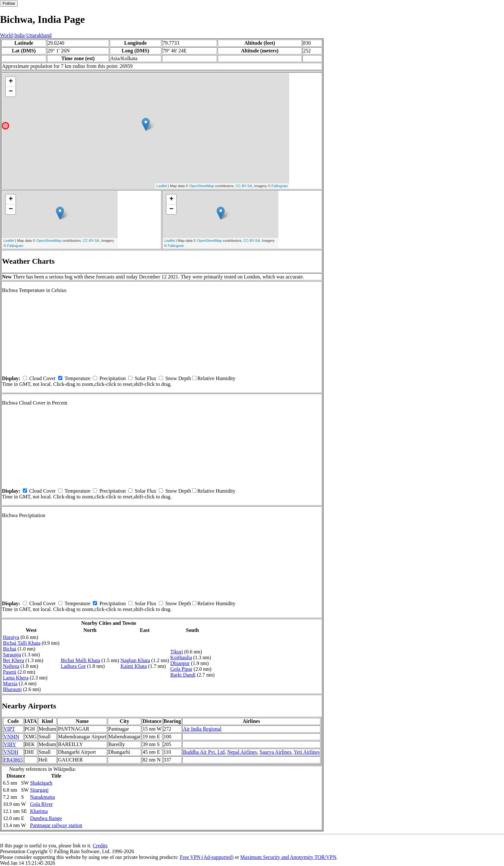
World (6, 35)
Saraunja (12, 655)
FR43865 (13, 760)
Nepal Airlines (242, 752)
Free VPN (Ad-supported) (207, 857)
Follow (9, 3)
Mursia (10, 684)
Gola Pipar (181, 669)
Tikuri (177, 652)
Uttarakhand (39, 35)
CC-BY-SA (244, 186)
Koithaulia (181, 657)
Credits (100, 846)
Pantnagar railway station (56, 825)
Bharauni (12, 689)
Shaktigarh (41, 783)
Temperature (78, 378)
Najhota (11, 666)
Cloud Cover (42, 378)
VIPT (9, 729)
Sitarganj (39, 790)
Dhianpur (180, 663)
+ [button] (11, 82)
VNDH (11, 752)
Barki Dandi (183, 675)
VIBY (10, 744)
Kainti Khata (134, 666)
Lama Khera (16, 678)
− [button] (11, 92)
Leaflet (162, 186)
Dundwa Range (46, 818)
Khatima (39, 811)
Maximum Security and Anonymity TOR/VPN (288, 857)
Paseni (10, 672)
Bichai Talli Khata (22, 643)
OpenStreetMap (202, 186)
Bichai (10, 649)
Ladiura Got (73, 666)
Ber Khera (14, 660)
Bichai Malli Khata (81, 660)
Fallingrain (280, 186)
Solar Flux (145, 378)
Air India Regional (202, 729)
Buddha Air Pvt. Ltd (204, 752)
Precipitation (113, 378)
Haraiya (11, 637)
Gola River (41, 804)
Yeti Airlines (307, 752)
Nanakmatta (42, 797)
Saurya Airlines (276, 752)
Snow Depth (178, 378)
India (19, 35)
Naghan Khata (135, 660)
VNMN (11, 737)
